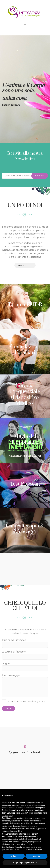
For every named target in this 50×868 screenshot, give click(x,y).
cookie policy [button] (7, 816)
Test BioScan (25, 484)
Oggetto (25, 666)
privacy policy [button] (26, 844)
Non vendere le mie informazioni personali (20, 834)
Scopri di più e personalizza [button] (25, 863)
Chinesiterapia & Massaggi (25, 529)
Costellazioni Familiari (25, 350)
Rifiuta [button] (14, 856)
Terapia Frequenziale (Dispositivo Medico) (25, 394)
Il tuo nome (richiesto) (25, 642)
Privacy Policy (38, 701)
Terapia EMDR (25, 305)
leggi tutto (25, 265)
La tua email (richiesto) (25, 654)
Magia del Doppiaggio (25, 439)
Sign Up (40, 176)
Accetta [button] (36, 856)
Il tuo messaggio (25, 685)
